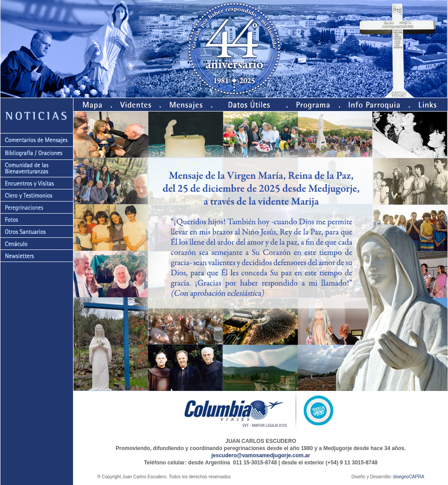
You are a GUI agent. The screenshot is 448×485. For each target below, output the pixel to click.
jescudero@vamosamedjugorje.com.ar (261, 455)
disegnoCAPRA (408, 477)
